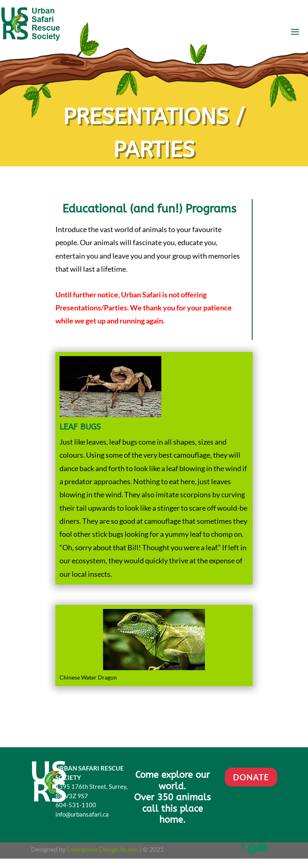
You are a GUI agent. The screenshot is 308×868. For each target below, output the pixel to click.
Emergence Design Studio (102, 849)
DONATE (251, 777)
